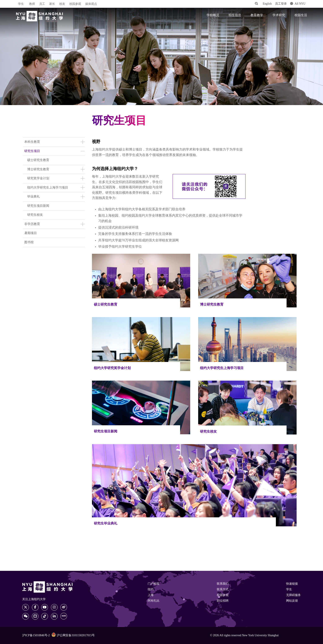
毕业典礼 (34, 197)
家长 (52, 4)
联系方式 (223, 590)
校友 (62, 4)
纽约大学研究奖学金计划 (112, 368)
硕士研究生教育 (38, 160)
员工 (42, 4)
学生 (21, 4)
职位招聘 (223, 601)
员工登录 (281, 4)
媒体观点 (91, 4)
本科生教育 (32, 142)
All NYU (298, 4)
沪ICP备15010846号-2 (36, 636)
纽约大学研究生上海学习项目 (48, 188)
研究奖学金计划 (38, 178)
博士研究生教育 (38, 169)
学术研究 (279, 15)
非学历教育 (32, 224)
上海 (151, 595)
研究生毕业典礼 (106, 524)
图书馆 (29, 242)
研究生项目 (32, 151)
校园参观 (75, 4)
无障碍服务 (293, 595)
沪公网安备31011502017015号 (73, 635)
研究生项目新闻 (38, 206)
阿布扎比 (154, 601)
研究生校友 (35, 215)
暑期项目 (31, 233)
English (267, 4)
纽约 (151, 590)
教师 (32, 4)
